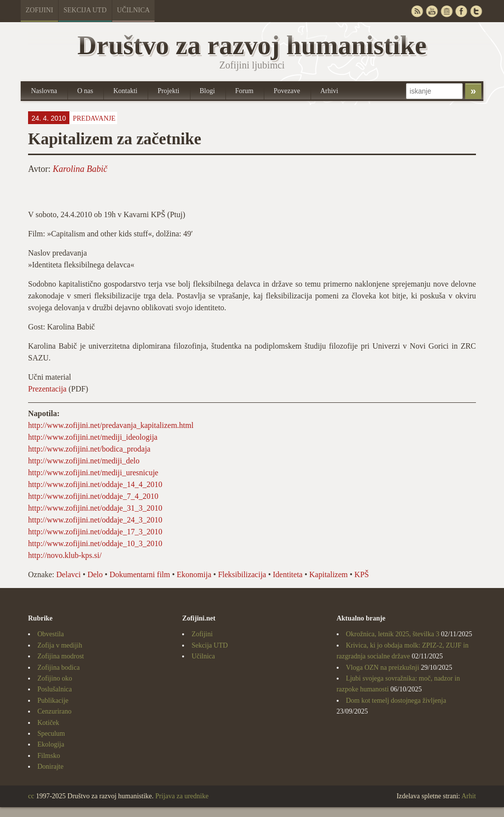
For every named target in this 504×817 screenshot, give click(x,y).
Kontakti (125, 91)
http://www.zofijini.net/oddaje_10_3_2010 (95, 543)
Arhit (469, 796)
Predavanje (94, 118)
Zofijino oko (55, 678)
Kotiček (48, 723)
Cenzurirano (54, 711)
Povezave (287, 91)
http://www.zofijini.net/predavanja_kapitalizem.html (111, 425)
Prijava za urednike (182, 796)
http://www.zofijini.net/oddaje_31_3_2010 (95, 508)
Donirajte (50, 767)
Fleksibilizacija (242, 574)
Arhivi (330, 91)
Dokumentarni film (140, 574)
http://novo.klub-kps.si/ (65, 555)
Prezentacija (47, 389)
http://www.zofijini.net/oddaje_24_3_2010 (95, 520)
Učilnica (134, 10)
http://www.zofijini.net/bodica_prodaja (89, 449)
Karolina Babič (80, 169)
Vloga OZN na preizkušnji (383, 668)
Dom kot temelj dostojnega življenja (396, 701)
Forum (244, 91)
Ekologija (51, 744)
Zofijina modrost (61, 656)
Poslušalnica (55, 689)
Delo (95, 574)
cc (31, 796)
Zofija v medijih (60, 645)
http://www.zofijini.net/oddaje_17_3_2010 (95, 532)
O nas (85, 91)
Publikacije (53, 701)
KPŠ (362, 574)
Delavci (68, 574)
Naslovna (44, 91)
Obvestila (51, 634)
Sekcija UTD (85, 10)
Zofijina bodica (59, 668)
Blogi (207, 91)
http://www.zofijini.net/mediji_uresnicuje (93, 473)
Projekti (168, 91)
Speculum (51, 734)
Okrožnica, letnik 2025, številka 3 (393, 634)
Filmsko (49, 756)
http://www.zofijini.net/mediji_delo (84, 461)
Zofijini (39, 10)
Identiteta (287, 574)
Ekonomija (194, 574)
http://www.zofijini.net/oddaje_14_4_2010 (95, 484)
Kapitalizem (328, 574)
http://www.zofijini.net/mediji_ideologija (93, 437)
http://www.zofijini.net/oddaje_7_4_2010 (93, 496)
